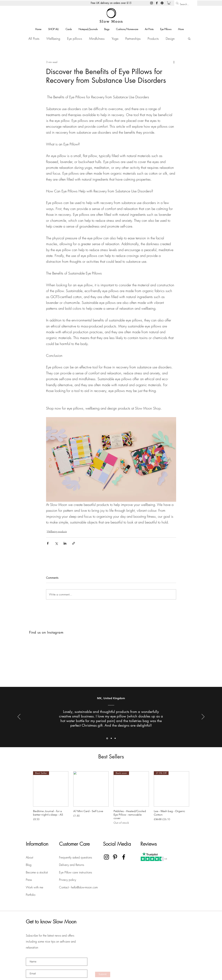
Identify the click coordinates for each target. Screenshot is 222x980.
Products (153, 39)
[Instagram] (152, 3)
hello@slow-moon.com (84, 887)
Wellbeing (53, 39)
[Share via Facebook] (48, 543)
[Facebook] (157, 3)
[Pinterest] (162, 3)
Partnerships (133, 39)
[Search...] (185, 4)
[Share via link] (74, 543)
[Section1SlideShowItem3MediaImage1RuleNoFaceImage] (115, 738)
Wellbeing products (57, 531)
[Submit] (103, 974)
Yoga (115, 39)
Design (170, 39)
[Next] (203, 717)
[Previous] (19, 717)
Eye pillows (75, 39)
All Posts (34, 39)
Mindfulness (97, 39)
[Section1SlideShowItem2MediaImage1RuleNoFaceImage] (111, 738)
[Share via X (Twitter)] (56, 543)
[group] (111, 798)
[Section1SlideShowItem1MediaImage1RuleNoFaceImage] (107, 738)
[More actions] (174, 62)
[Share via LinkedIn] (65, 543)
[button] (169, 3)
